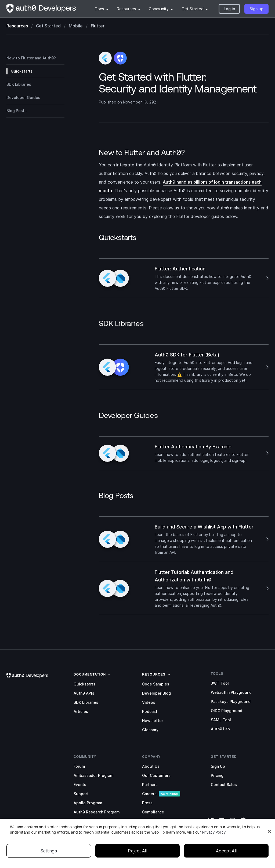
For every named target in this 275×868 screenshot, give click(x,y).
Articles (81, 711)
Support (81, 794)
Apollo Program (88, 803)
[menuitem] (102, 9)
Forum (79, 766)
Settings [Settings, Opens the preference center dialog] (49, 859)
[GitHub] (243, 824)
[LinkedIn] (222, 824)
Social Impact (155, 821)
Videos (149, 702)
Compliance (153, 812)
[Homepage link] (41, 9)
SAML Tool (221, 720)
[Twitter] (211, 824)
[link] (90, 674)
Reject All (137, 859)
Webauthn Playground (231, 692)
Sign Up (218, 766)
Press (147, 803)
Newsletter (153, 721)
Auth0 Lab (220, 729)
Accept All (226, 859)
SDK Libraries (86, 702)
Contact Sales (224, 785)
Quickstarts (84, 684)
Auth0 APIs (84, 693)
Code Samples (156, 684)
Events (80, 785)
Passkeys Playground (231, 701)
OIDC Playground (227, 711)
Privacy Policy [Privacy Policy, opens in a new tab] (214, 841)
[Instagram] (233, 824)
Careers (149, 794)
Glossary (150, 730)
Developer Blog (156, 693)
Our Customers (156, 775)
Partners (150, 785)
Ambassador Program (94, 775)
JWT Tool (220, 683)
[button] (229, 9)
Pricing (217, 775)
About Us (151, 766)
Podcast (150, 711)
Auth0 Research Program (97, 812)
